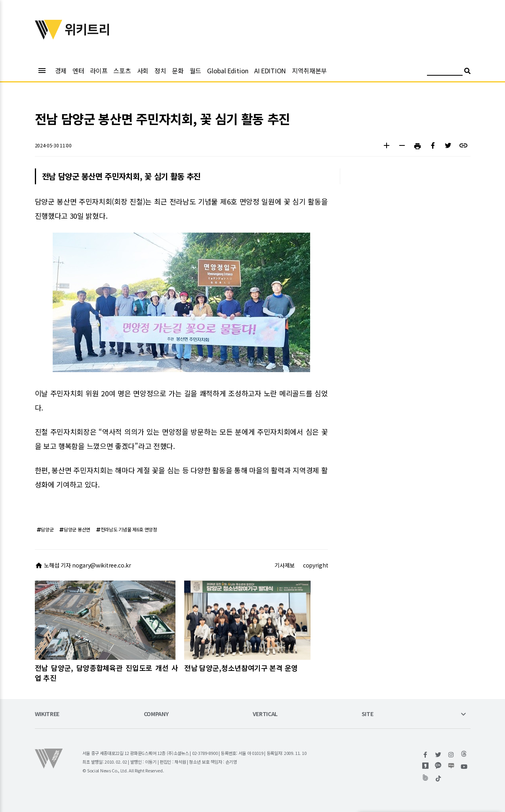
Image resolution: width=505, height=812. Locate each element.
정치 (160, 71)
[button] (387, 146)
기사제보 (285, 565)
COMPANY (156, 714)
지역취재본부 (309, 71)
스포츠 (122, 71)
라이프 (99, 71)
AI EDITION (270, 71)
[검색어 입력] (445, 72)
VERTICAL (265, 714)
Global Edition (228, 71)
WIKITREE (47, 714)
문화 (178, 71)
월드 (195, 71)
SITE (368, 714)
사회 (143, 71)
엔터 (78, 71)
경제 (61, 71)
